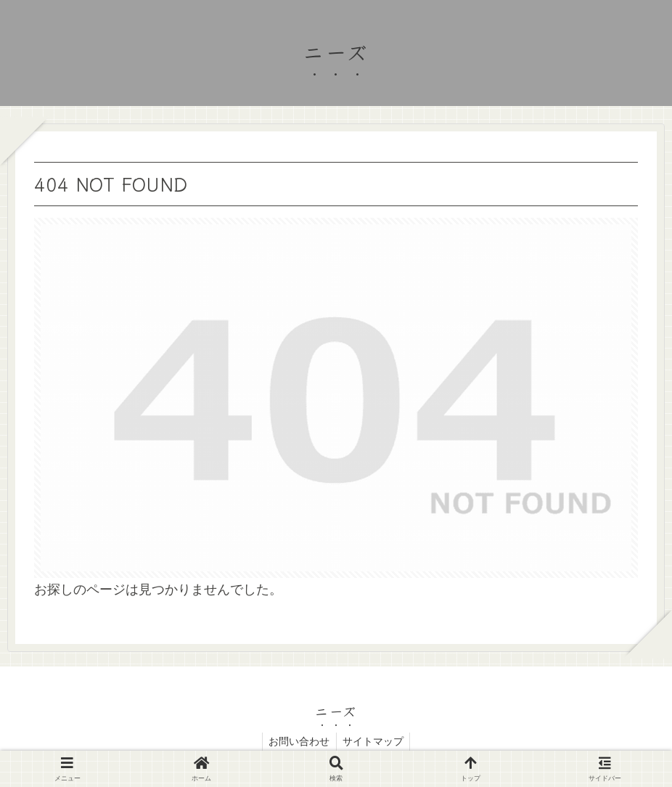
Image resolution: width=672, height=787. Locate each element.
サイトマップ (374, 741)
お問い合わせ (298, 741)
